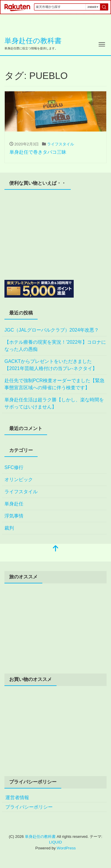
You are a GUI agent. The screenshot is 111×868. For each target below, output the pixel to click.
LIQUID (55, 842)
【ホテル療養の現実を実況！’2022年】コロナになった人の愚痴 (55, 346)
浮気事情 (14, 516)
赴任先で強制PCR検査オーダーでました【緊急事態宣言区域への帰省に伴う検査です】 (54, 384)
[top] (56, 549)
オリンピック (19, 480)
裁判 (9, 528)
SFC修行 (14, 467)
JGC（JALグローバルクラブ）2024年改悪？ (52, 330)
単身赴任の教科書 (33, 41)
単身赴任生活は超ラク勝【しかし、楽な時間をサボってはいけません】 (54, 403)
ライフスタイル (61, 144)
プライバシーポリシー (29, 807)
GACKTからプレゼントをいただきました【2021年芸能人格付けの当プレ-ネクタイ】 (51, 365)
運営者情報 (17, 798)
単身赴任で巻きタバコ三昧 (38, 152)
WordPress (66, 848)
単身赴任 (14, 504)
